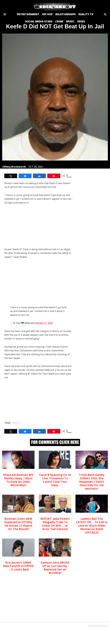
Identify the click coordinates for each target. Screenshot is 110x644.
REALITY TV (86, 14)
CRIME (59, 21)
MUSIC (70, 21)
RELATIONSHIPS (66, 14)
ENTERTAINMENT (28, 14)
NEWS (81, 21)
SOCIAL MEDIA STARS (39, 21)
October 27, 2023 (44, 323)
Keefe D (17, 423)
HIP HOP (47, 14)
